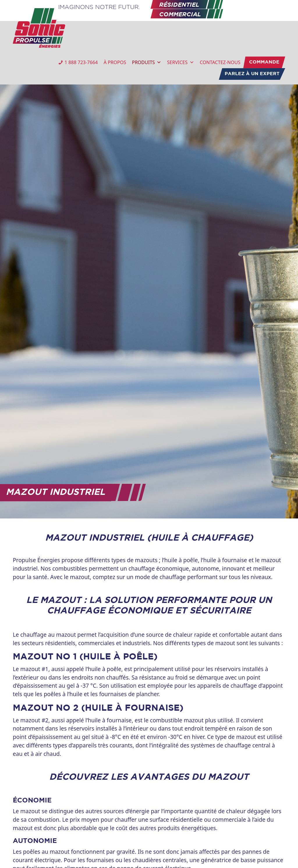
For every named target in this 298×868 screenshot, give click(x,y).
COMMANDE (264, 62)
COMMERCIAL (180, 15)
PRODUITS (147, 62)
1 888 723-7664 (81, 62)
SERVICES (180, 62)
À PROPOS (115, 62)
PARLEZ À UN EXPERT (252, 74)
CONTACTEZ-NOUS (220, 62)
